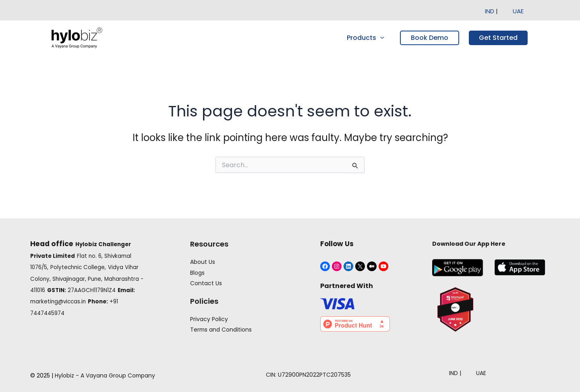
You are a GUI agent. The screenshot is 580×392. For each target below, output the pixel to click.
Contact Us (206, 283)
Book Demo (430, 38)
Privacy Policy (209, 319)
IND (490, 11)
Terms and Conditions (221, 330)
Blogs (197, 272)
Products (367, 38)
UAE (518, 11)
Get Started (498, 38)
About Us (202, 262)
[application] (381, 38)
